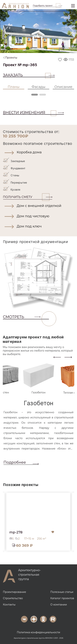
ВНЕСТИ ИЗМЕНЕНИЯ (30, 113)
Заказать (27, 75)
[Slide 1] (34, 48)
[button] (38, 152)
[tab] (39, 379)
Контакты (9, 605)
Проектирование (15, 592)
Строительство (13, 598)
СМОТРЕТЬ (26, 317)
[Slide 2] (43, 48)
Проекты (11, 58)
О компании (59, 605)
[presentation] (57, 357)
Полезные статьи (62, 592)
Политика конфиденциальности (39, 632)
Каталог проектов (62, 598)
